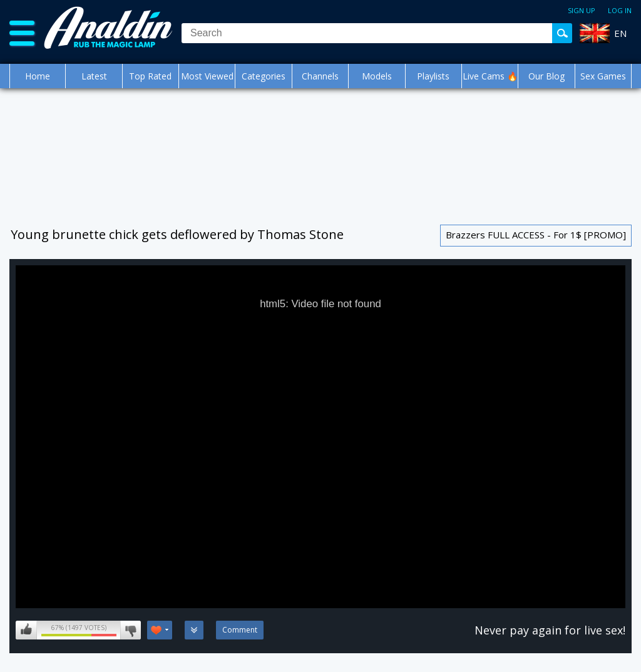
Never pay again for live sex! (550, 630)
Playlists (433, 76)
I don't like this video (131, 630)
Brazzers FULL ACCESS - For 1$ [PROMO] (536, 235)
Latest (94, 76)
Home (38, 76)
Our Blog (546, 76)
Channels (320, 76)
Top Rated (150, 76)
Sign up (582, 10)
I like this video (26, 630)
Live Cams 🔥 (490, 76)
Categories (264, 76)
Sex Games (603, 76)
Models (377, 76)
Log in (620, 10)
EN (620, 33)
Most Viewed (207, 76)
